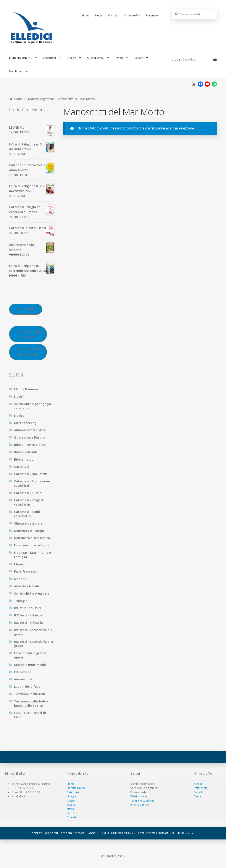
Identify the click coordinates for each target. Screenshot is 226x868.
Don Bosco (16, 71)
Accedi (198, 784)
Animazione (23, 679)
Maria (19, 564)
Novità (19, 416)
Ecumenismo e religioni (32, 545)
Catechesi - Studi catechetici (27, 514)
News (99, 15)
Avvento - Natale (27, 586)
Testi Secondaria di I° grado (28, 334)
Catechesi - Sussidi (28, 493)
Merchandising (25, 423)
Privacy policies (140, 805)
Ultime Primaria (26, 389)
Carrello (199, 792)
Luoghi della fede (27, 687)
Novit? (19, 397)
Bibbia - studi (24, 459)
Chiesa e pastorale (28, 523)
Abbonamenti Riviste (30, 430)
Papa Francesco (26, 571)
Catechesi (49, 58)
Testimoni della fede (30, 694)
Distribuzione (139, 796)
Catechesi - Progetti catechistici (29, 502)
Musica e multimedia (30, 665)
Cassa (197, 796)
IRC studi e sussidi (28, 608)
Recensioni (153, 15)
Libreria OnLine (76, 788)
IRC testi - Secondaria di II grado (34, 644)
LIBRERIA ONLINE (21, 58)
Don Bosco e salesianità (32, 538)
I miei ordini (201, 788)
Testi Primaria (26, 309)
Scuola (139, 58)
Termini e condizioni (143, 801)
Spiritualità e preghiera (32, 593)
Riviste (119, 58)
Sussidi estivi (96, 58)
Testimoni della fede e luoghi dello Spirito (31, 703)
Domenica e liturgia (29, 531)
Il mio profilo (132, 15)
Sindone (20, 579)
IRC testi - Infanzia (28, 615)
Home (86, 15)
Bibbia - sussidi (25, 452)
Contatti (113, 15)
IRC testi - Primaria (28, 623)
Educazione (23, 672)
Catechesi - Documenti (31, 474)
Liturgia (71, 58)
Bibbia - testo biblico (30, 445)
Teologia (21, 601)
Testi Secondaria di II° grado (28, 352)
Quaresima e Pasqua (30, 437)
